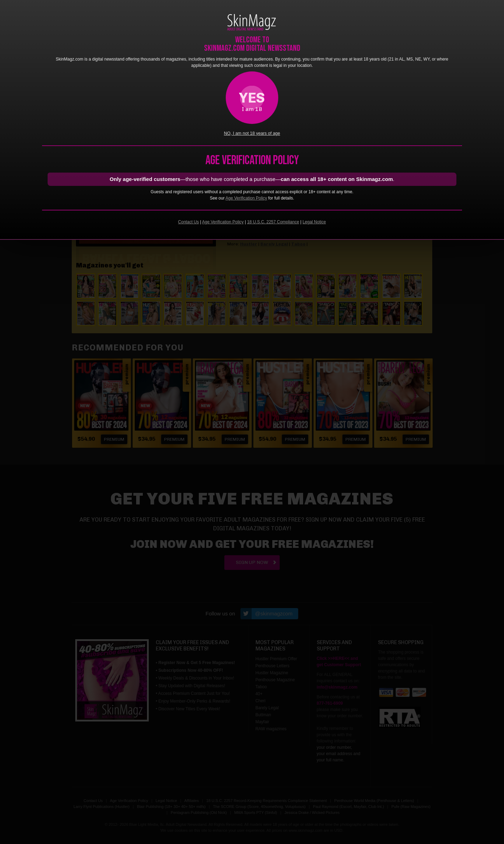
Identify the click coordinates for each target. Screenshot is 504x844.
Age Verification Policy (246, 198)
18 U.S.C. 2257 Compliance (273, 222)
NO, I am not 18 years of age (252, 133)
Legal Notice (314, 222)
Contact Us (188, 222)
